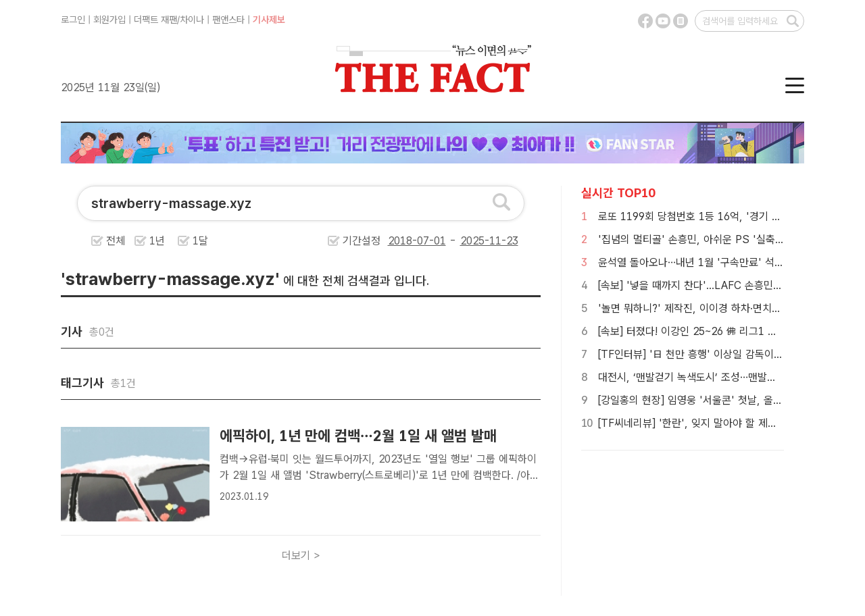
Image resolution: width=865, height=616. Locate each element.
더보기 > (301, 556)
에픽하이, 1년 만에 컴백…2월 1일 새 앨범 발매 (360, 436)
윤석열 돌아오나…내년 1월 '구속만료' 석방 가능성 (707, 262)
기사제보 (269, 20)
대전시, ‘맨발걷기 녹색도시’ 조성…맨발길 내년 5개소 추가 (724, 377)
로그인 (73, 20)
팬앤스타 (228, 20)
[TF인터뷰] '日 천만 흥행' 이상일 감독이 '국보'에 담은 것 (723, 354)
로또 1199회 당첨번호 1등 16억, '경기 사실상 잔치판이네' (726, 216)
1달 (200, 241)
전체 (116, 241)
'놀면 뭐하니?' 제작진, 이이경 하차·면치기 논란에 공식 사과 (728, 308)
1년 (157, 241)
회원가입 (109, 20)
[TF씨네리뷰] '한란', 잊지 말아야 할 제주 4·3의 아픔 (713, 423)
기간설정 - (430, 241)
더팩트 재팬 (155, 20)
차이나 (192, 20)
